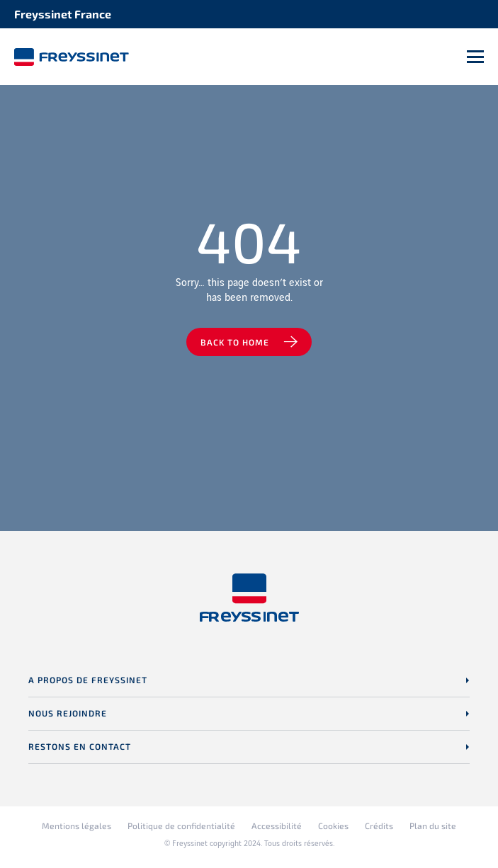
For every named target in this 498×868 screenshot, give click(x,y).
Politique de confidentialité (181, 826)
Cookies (333, 826)
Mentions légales (77, 826)
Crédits (379, 826)
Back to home (235, 342)
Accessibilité (277, 826)
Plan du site (433, 826)
